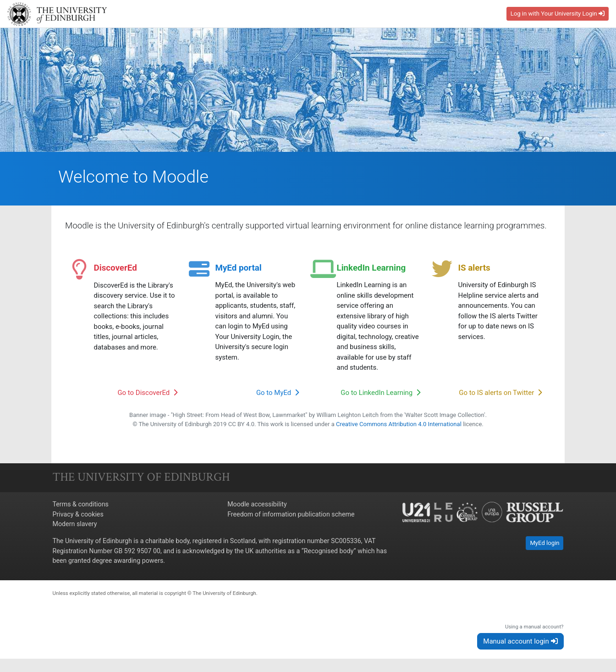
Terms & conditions (81, 506)
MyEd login (544, 545)
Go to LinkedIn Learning (380, 394)
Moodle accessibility (257, 506)
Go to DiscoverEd (147, 394)
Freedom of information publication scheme (291, 516)
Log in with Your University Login (558, 14)
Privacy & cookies (78, 516)
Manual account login (520, 643)
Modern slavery (75, 525)
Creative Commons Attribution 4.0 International (399, 425)
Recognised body (329, 552)
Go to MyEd (278, 394)
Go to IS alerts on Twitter (500, 394)
